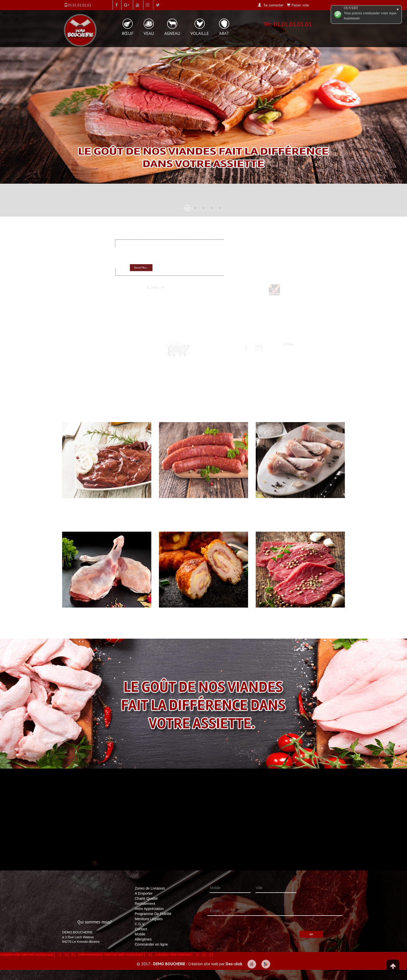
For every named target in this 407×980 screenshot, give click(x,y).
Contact (141, 929)
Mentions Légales (149, 919)
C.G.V (140, 924)
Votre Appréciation (149, 909)
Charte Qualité (146, 898)
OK (292, 928)
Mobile (140, 934)
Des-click (234, 963)
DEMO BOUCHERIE (169, 963)
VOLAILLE (200, 33)
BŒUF (128, 33)
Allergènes (143, 939)
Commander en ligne (151, 944)
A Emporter (144, 893)
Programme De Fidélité (153, 914)
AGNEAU (172, 33)
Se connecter (273, 5)
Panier (300, 5)
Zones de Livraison (150, 888)
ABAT (224, 33)
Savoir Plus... (150, 266)
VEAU (149, 33)
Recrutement (145, 904)
